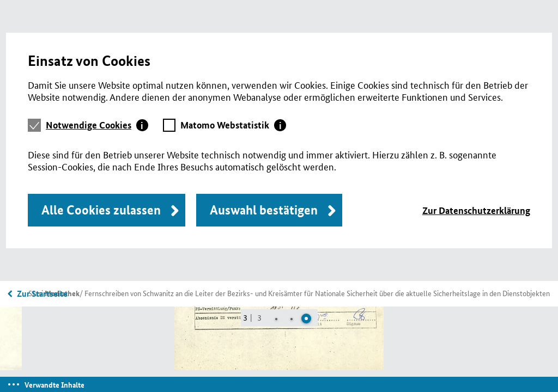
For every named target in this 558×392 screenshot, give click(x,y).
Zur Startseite (42, 293)
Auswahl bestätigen (264, 210)
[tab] (97, 125)
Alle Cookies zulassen (101, 210)
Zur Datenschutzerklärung (476, 210)
